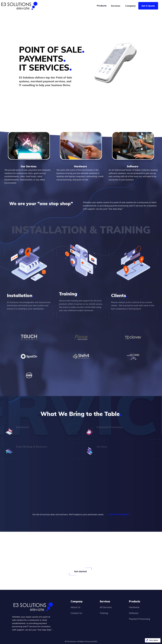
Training (104, 613)
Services (116, 6)
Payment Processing (139, 619)
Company (130, 6)
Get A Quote (148, 6)
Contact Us (76, 613)
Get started (80, 571)
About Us (75, 607)
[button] (102, 6)
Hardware (134, 607)
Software (134, 613)
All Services (106, 607)
